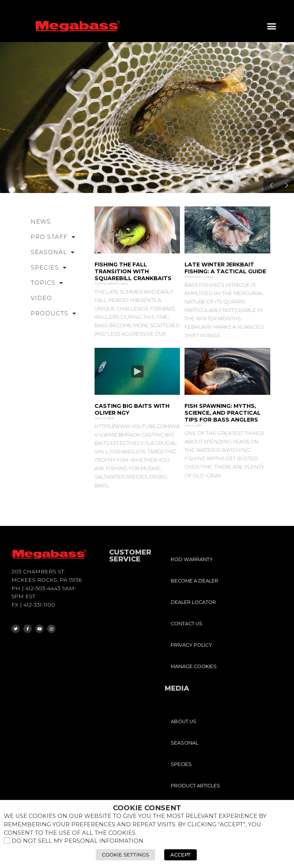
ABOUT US (184, 721)
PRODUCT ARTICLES (195, 786)
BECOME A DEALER (194, 581)
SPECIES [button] (49, 268)
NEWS (41, 221)
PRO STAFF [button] (53, 237)
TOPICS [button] (47, 283)
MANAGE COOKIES (194, 666)
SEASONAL (185, 743)
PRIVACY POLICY (191, 645)
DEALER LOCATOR (193, 602)
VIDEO (41, 298)
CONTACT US (187, 624)
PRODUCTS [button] (53, 314)
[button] (272, 26)
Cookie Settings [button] (125, 855)
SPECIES (181, 764)
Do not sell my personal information (78, 841)
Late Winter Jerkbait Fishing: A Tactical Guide (225, 268)
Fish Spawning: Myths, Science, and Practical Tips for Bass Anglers (223, 413)
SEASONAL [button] (53, 252)
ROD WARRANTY (192, 559)
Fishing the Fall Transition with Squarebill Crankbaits (133, 271)
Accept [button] (180, 855)
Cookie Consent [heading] (147, 808)
